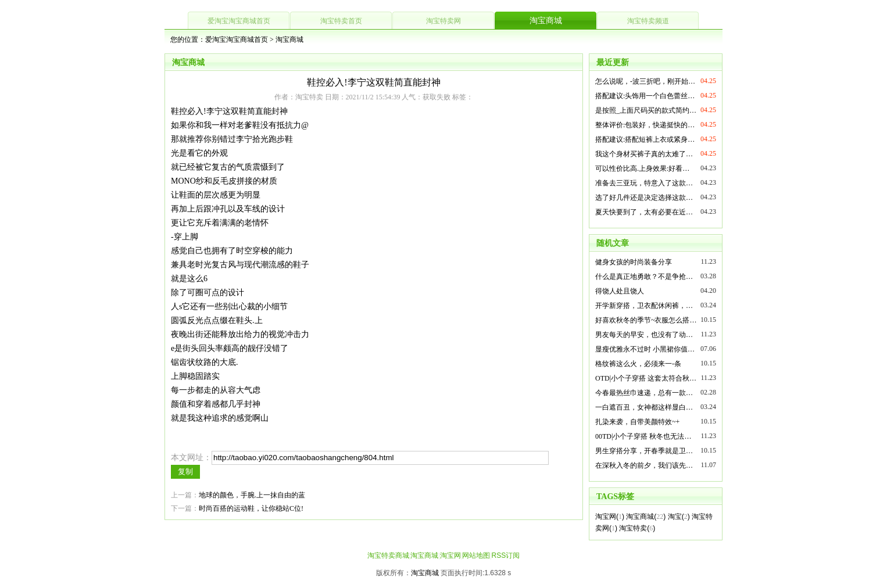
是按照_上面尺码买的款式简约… (646, 110)
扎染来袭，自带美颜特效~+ (637, 422)
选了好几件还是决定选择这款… (644, 198)
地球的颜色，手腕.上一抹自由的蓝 (252, 495)
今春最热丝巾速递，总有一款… (644, 393)
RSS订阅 (505, 555)
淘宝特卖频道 (648, 21)
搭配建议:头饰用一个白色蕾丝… (645, 96)
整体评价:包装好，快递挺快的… (645, 125)
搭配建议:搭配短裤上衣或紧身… (645, 139)
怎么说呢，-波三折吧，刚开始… (645, 81)
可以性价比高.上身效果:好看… (642, 168)
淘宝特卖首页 (341, 21)
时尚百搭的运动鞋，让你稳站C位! (251, 508)
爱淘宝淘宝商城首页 (239, 21)
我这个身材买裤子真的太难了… (644, 154)
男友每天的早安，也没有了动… (644, 335)
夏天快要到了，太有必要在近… (644, 212)
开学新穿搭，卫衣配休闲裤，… (644, 306)
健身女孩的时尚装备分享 (634, 262)
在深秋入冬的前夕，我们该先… (644, 465)
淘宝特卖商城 (388, 555)
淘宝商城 (546, 21)
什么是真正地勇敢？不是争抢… (644, 277)
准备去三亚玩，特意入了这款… (644, 183)
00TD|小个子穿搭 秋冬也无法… (643, 436)
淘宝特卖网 (443, 21)
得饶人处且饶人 (620, 291)
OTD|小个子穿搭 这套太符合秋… (646, 378)
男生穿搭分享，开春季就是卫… (644, 451)
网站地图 (476, 555)
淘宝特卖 (633, 528)
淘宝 (675, 517)
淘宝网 (606, 517)
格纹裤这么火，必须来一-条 (638, 364)
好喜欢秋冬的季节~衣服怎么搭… (646, 320)
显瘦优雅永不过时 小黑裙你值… (645, 349)
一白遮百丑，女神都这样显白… (644, 407)
